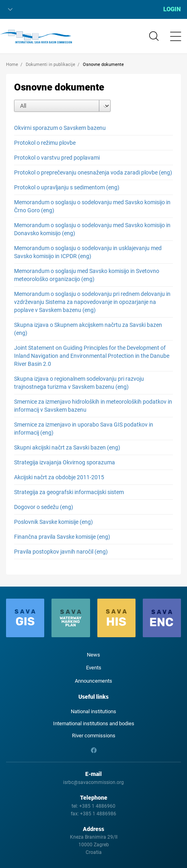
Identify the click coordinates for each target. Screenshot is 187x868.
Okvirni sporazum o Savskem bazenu (60, 128)
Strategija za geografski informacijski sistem (69, 492)
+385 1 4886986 (98, 814)
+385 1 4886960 (97, 806)
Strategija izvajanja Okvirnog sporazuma (65, 462)
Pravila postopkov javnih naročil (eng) (61, 552)
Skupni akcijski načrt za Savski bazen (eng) (67, 447)
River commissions (94, 736)
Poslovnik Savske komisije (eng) (53, 522)
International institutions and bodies (94, 723)
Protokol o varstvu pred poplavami (57, 158)
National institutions (93, 711)
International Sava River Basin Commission (36, 37)
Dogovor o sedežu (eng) (44, 507)
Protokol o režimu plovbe (45, 143)
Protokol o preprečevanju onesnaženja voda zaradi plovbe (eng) (93, 172)
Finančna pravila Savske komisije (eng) (62, 537)
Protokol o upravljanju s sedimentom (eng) (67, 187)
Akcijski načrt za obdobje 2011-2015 (59, 477)
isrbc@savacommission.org (93, 782)
